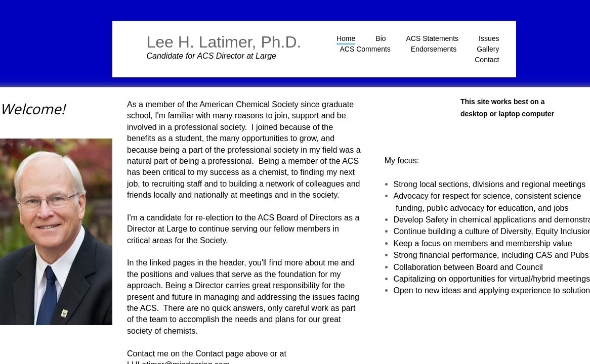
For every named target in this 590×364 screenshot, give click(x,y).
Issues (489, 38)
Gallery (488, 49)
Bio (381, 38)
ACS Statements (433, 38)
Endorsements (434, 49)
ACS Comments (365, 49)
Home (346, 38)
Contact (487, 60)
